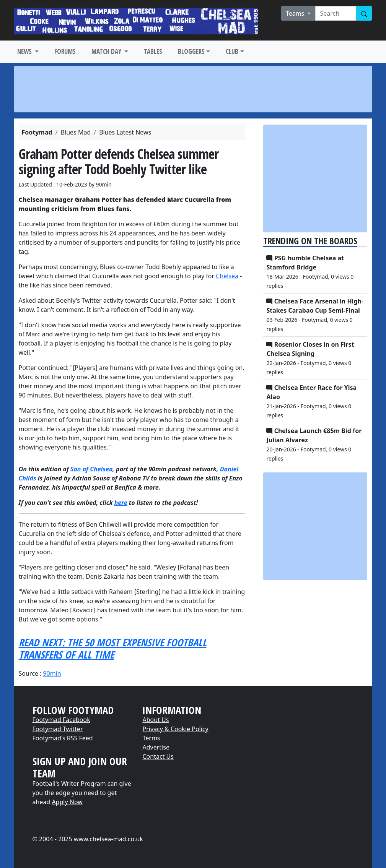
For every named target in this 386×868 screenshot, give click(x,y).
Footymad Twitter (58, 729)
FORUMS (65, 51)
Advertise (156, 747)
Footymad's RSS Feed (63, 738)
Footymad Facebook (61, 720)
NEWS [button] (25, 51)
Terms (151, 738)
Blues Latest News (125, 132)
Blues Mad (76, 132)
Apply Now (67, 802)
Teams (296, 13)
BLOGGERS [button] (191, 51)
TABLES (153, 51)
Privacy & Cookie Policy (175, 729)
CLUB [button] (232, 51)
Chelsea (227, 276)
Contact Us (158, 756)
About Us (156, 720)
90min (52, 673)
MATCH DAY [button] (107, 51)
